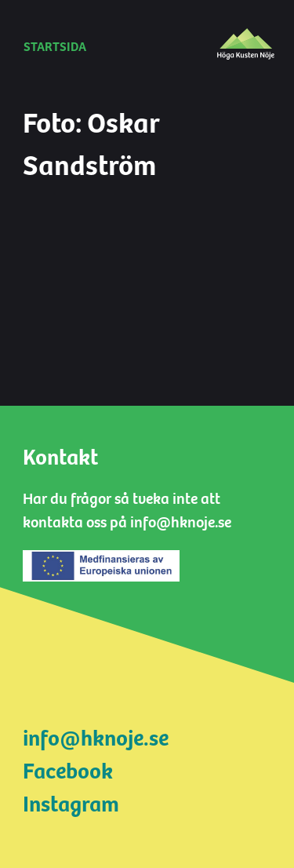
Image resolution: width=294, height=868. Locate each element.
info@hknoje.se (96, 739)
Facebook (68, 771)
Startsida (55, 47)
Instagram (71, 804)
